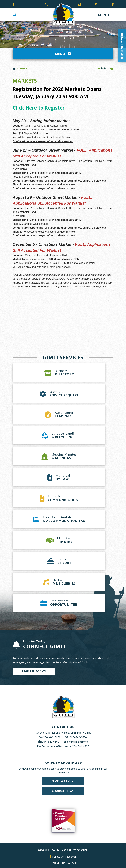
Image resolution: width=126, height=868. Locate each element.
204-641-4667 (63, 746)
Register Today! (34, 671)
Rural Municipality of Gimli (63, 15)
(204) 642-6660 (50, 742)
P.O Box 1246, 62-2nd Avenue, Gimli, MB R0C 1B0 (63, 733)
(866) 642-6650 (78, 737)
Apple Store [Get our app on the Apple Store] (64, 781)
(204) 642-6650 (52, 737)
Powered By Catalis (63, 863)
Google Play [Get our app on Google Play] (64, 791)
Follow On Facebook (64, 857)
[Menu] (106, 15)
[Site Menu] (63, 54)
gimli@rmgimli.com (78, 742)
